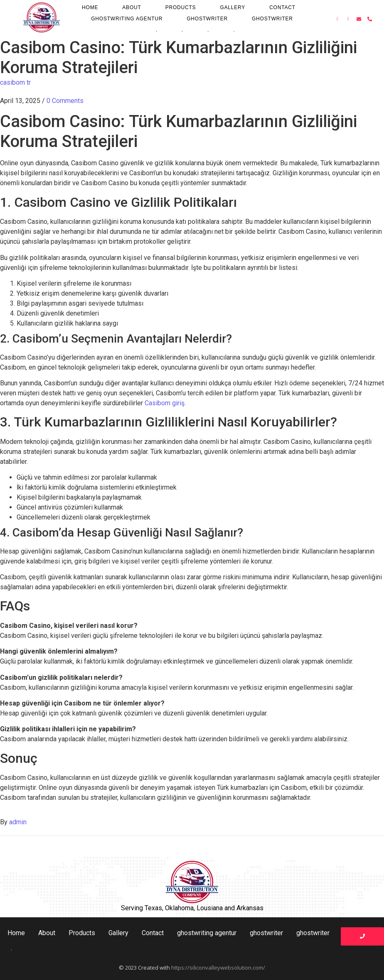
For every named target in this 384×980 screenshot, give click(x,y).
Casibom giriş (165, 403)
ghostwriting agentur (127, 19)
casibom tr (15, 82)
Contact (282, 7)
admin (18, 822)
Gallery (233, 7)
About (132, 7)
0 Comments (65, 101)
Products (181, 7)
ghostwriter (207, 19)
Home (90, 7)
